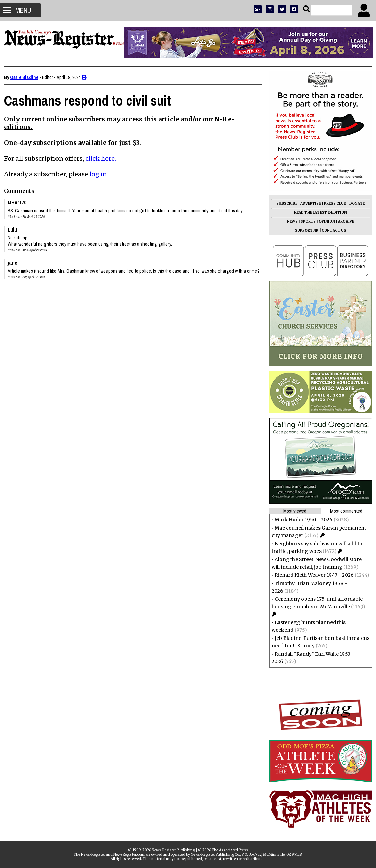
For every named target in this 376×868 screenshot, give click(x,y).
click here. (103, 158)
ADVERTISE (308, 204)
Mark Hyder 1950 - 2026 (301, 520)
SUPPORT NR (304, 230)
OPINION (324, 221)
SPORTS (305, 221)
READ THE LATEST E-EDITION (318, 213)
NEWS (290, 221)
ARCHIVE (343, 221)
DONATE (354, 204)
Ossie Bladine (27, 77)
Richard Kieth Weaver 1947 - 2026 (311, 575)
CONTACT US (331, 230)
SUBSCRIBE (284, 204)
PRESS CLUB (332, 204)
